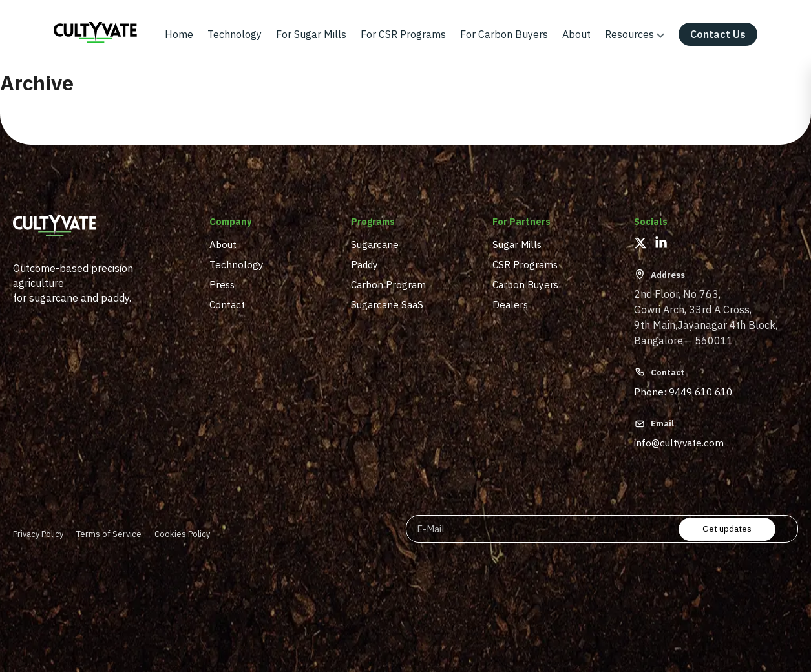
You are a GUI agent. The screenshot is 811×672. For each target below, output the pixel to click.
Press (222, 284)
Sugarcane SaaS (387, 304)
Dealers (510, 304)
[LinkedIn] (661, 243)
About (576, 34)
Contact (227, 304)
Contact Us (718, 34)
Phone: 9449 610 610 (683, 392)
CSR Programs (525, 264)
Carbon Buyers (525, 284)
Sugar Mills (517, 244)
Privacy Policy (38, 534)
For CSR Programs (403, 34)
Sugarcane (375, 244)
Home (179, 34)
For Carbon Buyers (504, 34)
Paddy (364, 264)
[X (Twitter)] (640, 243)
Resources (629, 34)
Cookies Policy (182, 534)
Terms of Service (109, 534)
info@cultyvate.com (679, 443)
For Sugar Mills (311, 34)
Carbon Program (388, 284)
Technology (235, 34)
